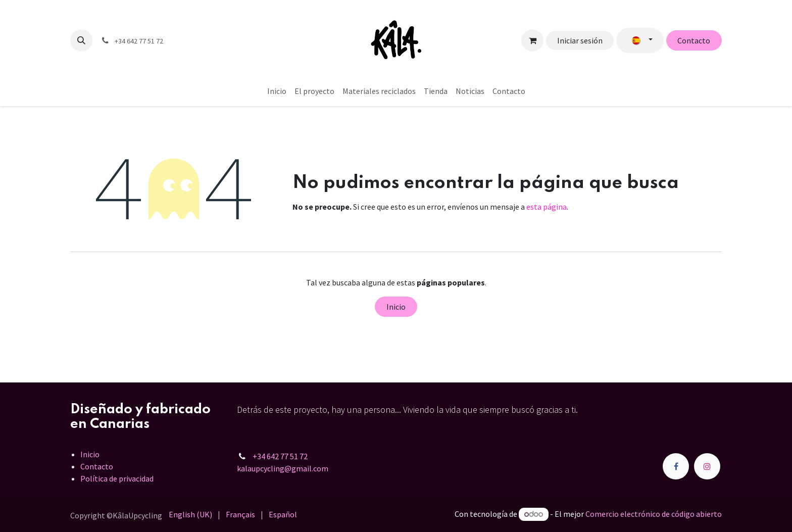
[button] (81, 40)
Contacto (694, 40)
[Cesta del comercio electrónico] (532, 40)
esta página (547, 207)
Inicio (396, 307)
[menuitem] (277, 91)
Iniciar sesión (580, 40)
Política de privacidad (117, 478)
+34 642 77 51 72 (280, 456)
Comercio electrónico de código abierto (654, 514)
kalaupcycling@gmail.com (283, 468)
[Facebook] (676, 466)
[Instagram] (707, 466)
